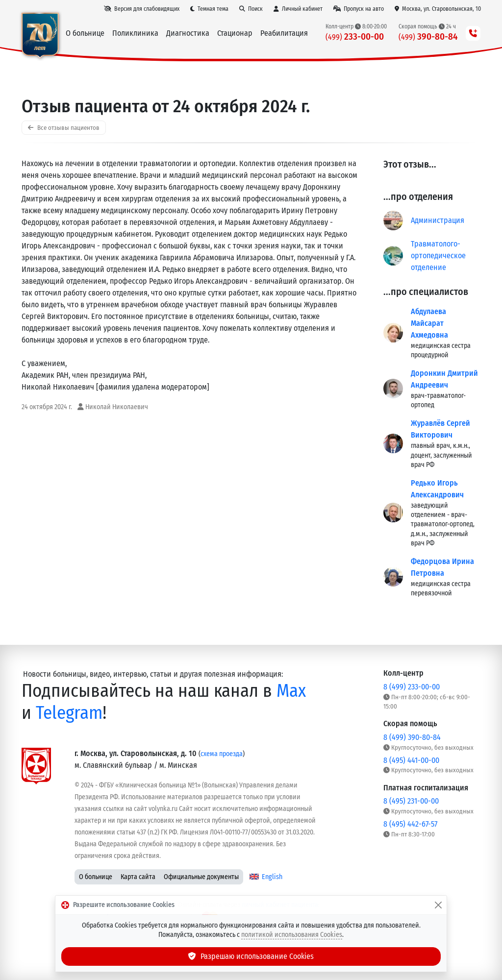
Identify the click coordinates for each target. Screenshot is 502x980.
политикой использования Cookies (292, 935)
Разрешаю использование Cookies (251, 956)
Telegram (69, 713)
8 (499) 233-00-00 (412, 687)
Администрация (438, 220)
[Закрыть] (438, 905)
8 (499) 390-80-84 (412, 737)
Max (291, 691)
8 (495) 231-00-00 (411, 801)
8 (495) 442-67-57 (410, 824)
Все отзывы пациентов (64, 128)
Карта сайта (138, 877)
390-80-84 (428, 37)
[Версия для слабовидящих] (142, 9)
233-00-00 (355, 37)
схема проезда (222, 754)
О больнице (96, 877)
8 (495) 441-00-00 (411, 760)
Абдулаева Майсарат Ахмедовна (429, 323)
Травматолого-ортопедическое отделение (438, 256)
